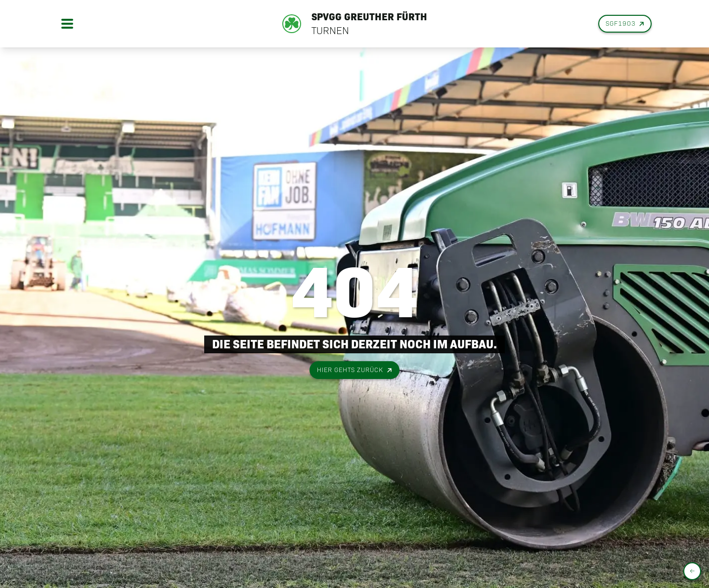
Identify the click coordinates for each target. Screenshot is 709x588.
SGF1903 (626, 24)
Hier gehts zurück (355, 370)
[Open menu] (67, 24)
